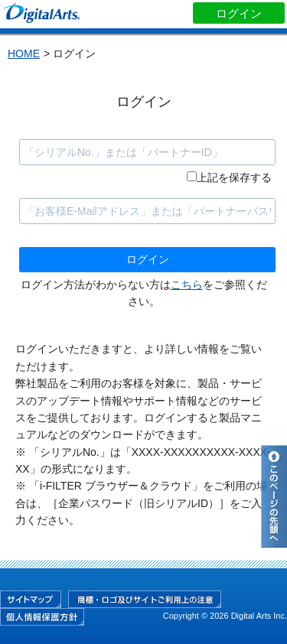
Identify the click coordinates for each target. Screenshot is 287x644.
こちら (187, 285)
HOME (24, 54)
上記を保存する (234, 177)
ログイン (239, 13)
